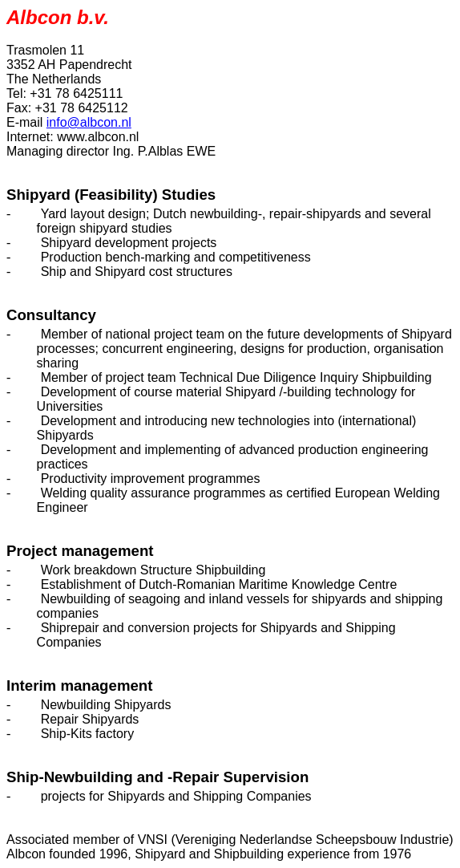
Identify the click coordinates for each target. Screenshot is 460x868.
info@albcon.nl (89, 122)
